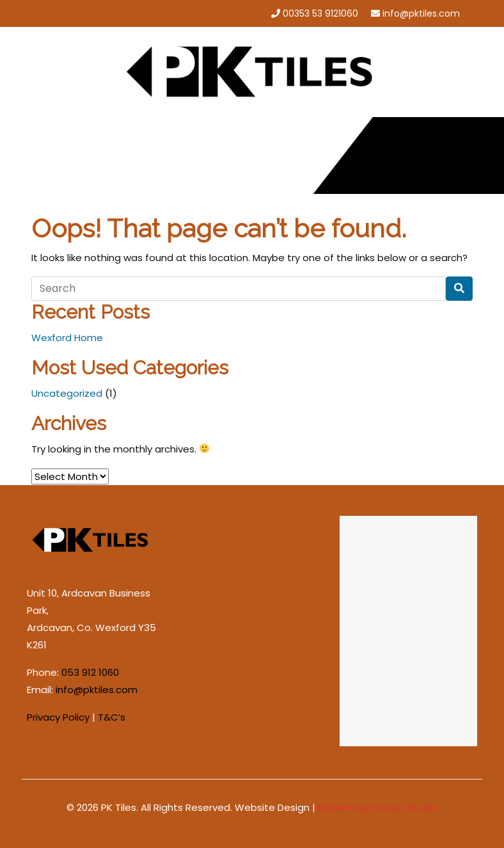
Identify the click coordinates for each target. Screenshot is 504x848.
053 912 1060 (90, 672)
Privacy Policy (58, 717)
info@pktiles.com (421, 13)
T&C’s (112, 717)
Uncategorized (67, 393)
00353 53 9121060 (320, 13)
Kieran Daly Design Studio (378, 807)
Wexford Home (67, 338)
